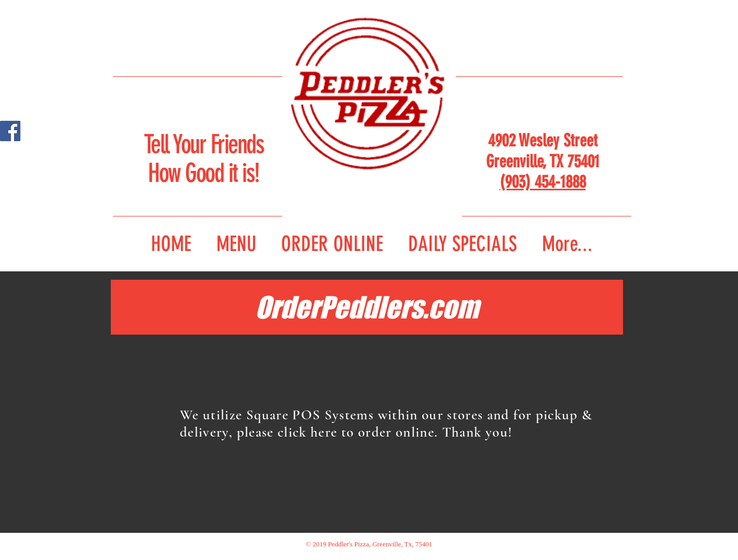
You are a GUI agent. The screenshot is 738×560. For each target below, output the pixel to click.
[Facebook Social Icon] (10, 131)
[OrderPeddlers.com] (367, 307)
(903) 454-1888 (543, 182)
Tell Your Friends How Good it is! (204, 159)
